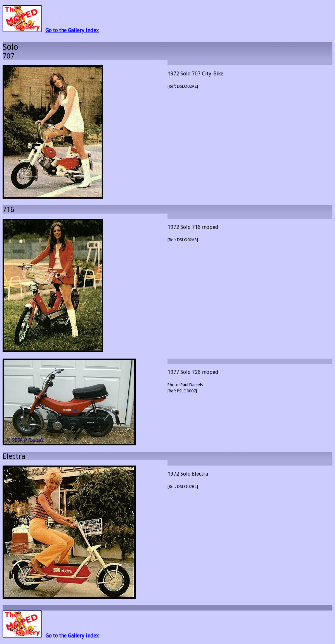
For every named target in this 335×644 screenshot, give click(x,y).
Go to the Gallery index (72, 30)
